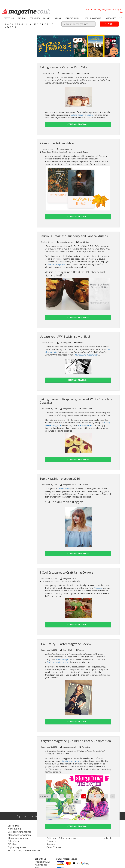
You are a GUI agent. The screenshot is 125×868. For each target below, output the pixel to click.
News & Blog (10, 828)
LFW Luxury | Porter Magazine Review (65, 644)
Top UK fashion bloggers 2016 (60, 479)
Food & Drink (84, 73)
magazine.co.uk (66, 73)
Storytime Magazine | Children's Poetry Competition (75, 741)
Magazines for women (14, 834)
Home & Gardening (93, 18)
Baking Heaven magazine (82, 115)
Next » (77, 802)
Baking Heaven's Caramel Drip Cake (63, 67)
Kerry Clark (66, 650)
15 (69, 796)
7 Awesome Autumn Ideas (57, 143)
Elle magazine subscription (86, 355)
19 (99, 796)
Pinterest (98, 588)
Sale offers (8, 839)
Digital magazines (12, 845)
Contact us (42, 839)
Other (44, 152)
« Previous (45, 796)
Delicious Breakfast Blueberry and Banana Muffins (74, 236)
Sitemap (41, 842)
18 (91, 796)
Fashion (80, 343)
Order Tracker (44, 845)
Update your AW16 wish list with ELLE (65, 337)
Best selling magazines (14, 831)
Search (110, 24)
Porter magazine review (58, 662)
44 (113, 796)
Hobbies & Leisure (72, 18)
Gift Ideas (22, 18)
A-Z (120, 18)
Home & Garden (83, 152)
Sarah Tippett (64, 343)
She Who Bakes (85, 425)
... (62, 796)
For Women (35, 18)
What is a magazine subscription (18, 848)
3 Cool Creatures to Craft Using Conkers (66, 572)
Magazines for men (12, 837)
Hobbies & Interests (67, 152)
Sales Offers (111, 18)
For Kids (57, 18)
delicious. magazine (56, 264)
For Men (47, 18)
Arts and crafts (74, 581)
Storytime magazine (70, 761)
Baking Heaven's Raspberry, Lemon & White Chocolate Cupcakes (76, 401)
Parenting (46, 581)
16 (76, 796)
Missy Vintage (62, 659)
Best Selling (9, 18)
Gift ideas (8, 842)
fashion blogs (64, 489)
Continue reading (78, 124)
